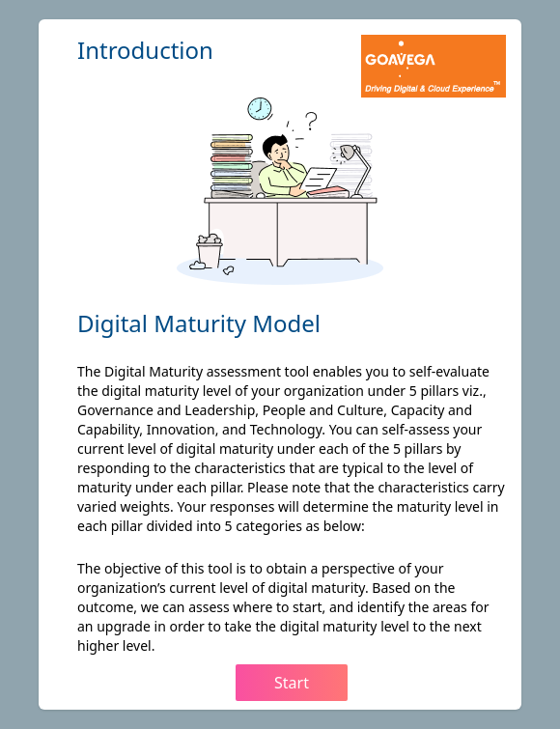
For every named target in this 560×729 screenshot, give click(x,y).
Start (292, 683)
